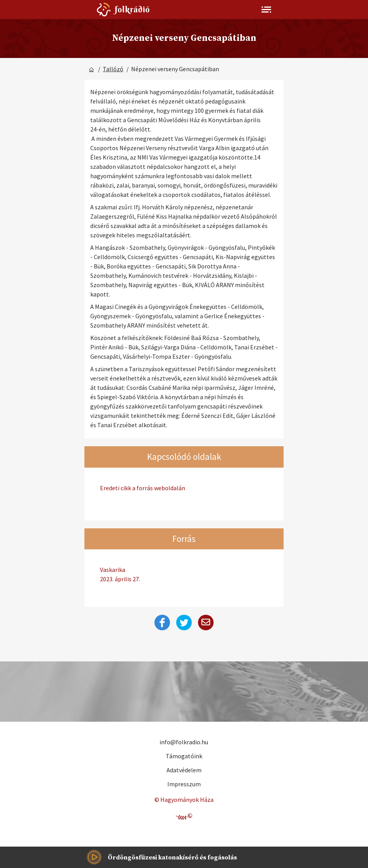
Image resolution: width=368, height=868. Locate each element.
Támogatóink (184, 756)
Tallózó (113, 69)
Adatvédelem (184, 770)
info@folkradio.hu (184, 742)
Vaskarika (184, 575)
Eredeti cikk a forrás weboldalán (143, 488)
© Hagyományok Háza (184, 800)
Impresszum (184, 784)
